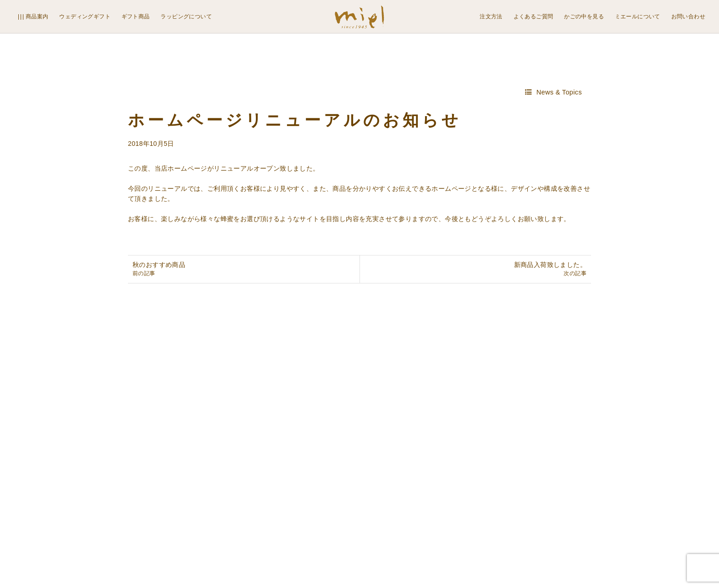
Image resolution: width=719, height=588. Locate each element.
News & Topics (559, 92)
